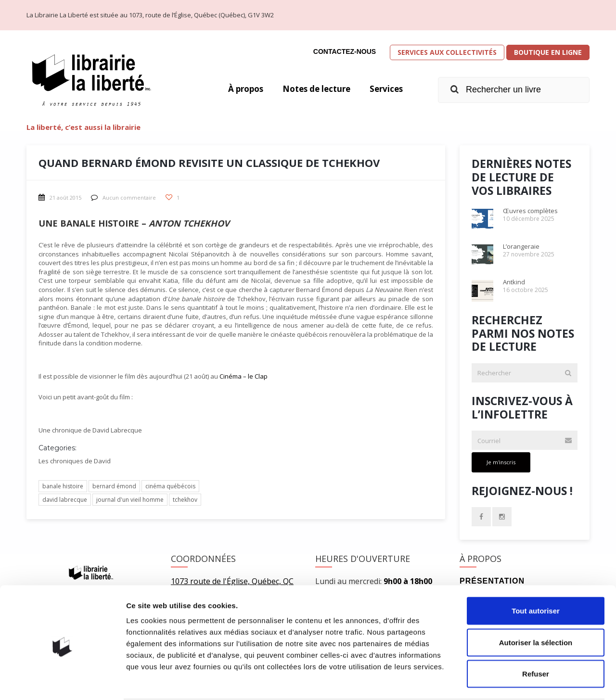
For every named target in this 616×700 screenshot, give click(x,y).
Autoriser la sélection (536, 605)
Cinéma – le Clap (244, 376)
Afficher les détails (530, 681)
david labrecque (65, 500)
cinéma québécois (170, 486)
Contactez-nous (345, 51)
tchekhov (185, 500)
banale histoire (63, 486)
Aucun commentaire (123, 197)
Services (385, 89)
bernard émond (114, 486)
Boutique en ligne (548, 52)
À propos (237, 89)
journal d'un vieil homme (130, 500)
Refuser (536, 637)
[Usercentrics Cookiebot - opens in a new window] (62, 681)
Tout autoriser (536, 574)
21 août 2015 (60, 197)
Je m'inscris (501, 462)
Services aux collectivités (447, 52)
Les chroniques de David (75, 461)
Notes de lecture (312, 89)
